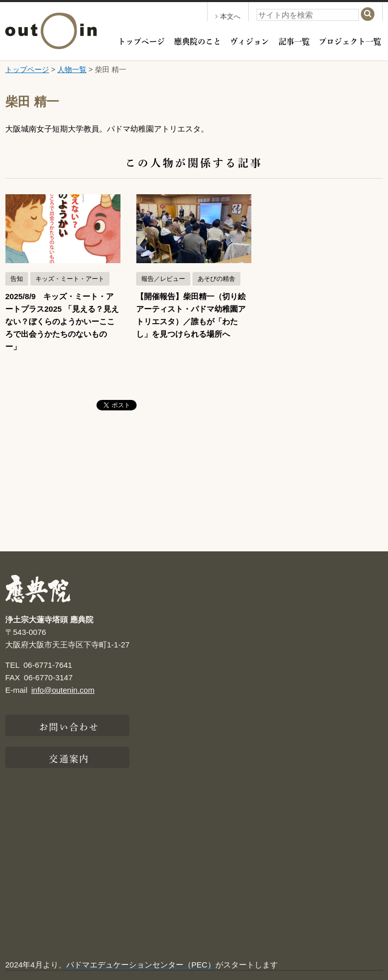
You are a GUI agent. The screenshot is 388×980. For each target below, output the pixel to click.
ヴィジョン (250, 40)
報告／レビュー (163, 279)
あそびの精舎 (216, 279)
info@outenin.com (63, 690)
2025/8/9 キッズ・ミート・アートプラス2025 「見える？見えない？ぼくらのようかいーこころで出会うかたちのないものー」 (62, 321)
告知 (17, 279)
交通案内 (69, 758)
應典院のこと (198, 40)
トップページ (141, 40)
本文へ (228, 16)
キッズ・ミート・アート (70, 279)
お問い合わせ (69, 726)
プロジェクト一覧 (350, 40)
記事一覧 (294, 40)
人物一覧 (72, 69)
